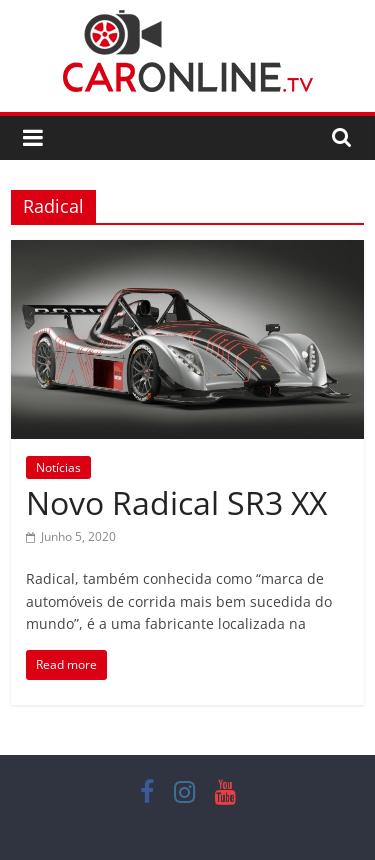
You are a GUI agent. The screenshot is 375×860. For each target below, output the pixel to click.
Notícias (58, 467)
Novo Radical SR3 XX (176, 502)
